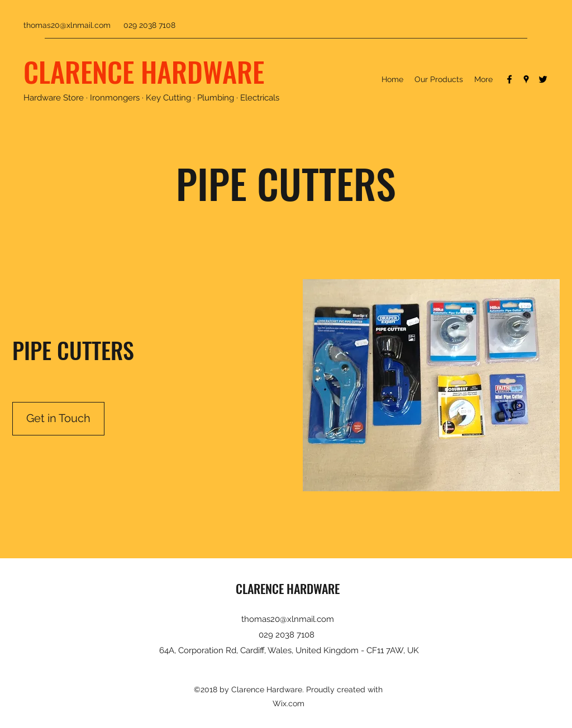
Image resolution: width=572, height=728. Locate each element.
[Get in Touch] (58, 419)
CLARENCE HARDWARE (144, 71)
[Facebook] (509, 79)
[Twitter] (543, 79)
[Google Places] (526, 79)
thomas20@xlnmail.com (67, 25)
